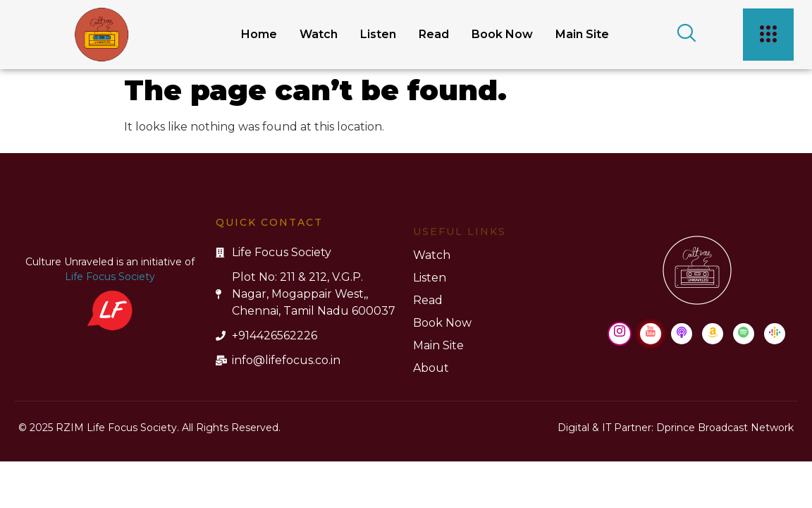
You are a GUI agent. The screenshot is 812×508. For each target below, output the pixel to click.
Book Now (502, 34)
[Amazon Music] (713, 334)
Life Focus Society (110, 277)
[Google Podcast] (775, 334)
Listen (378, 34)
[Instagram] (620, 334)
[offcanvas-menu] (768, 35)
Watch (319, 34)
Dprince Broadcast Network (725, 428)
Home (259, 34)
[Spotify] (744, 334)
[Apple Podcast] (682, 334)
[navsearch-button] (682, 35)
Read (434, 34)
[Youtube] (651, 334)
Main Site (582, 34)
